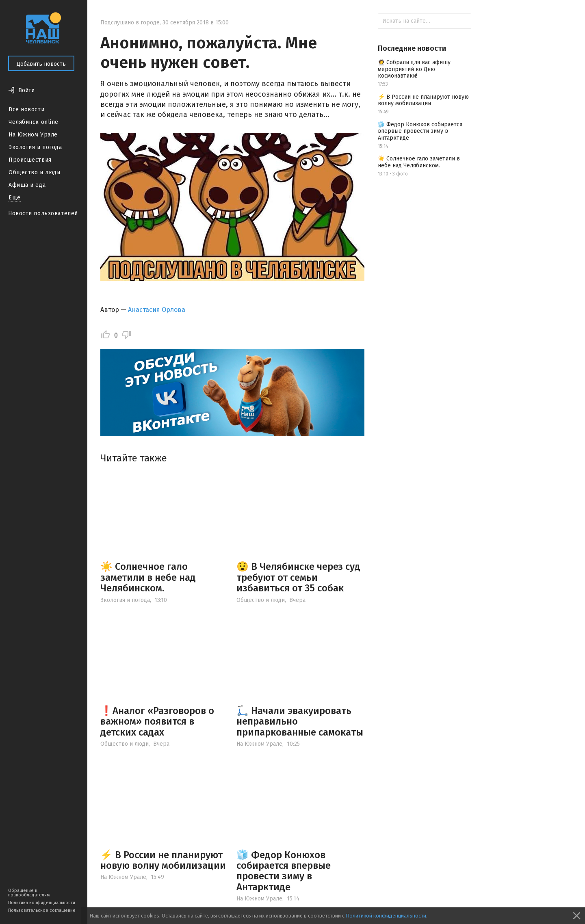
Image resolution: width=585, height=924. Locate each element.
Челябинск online (34, 122)
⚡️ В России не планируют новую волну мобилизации (163, 860)
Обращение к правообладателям (29, 893)
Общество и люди (34, 172)
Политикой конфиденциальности (386, 916)
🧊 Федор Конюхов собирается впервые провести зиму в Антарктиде (284, 871)
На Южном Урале (33, 135)
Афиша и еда (27, 185)
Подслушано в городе (130, 23)
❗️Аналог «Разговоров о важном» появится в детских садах (157, 722)
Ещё (15, 198)
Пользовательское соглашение (42, 910)
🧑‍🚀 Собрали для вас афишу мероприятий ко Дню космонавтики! (414, 69)
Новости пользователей (43, 213)
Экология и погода (35, 147)
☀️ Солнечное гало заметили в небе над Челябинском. (148, 577)
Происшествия (30, 160)
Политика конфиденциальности (42, 903)
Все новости (26, 109)
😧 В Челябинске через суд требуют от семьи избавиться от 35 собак (298, 577)
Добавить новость (41, 64)
